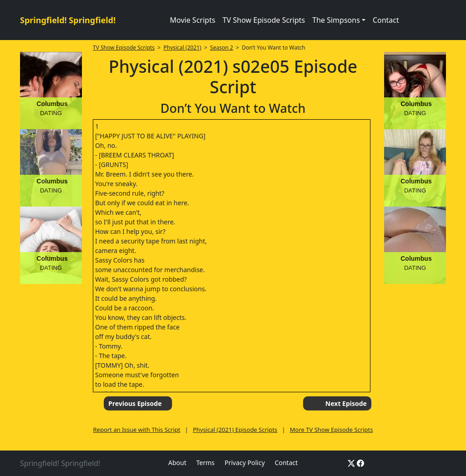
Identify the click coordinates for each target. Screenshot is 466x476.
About (177, 463)
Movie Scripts (192, 20)
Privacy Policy (244, 463)
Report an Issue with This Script (137, 430)
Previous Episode (135, 403)
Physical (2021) (182, 48)
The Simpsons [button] (336, 20)
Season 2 (222, 48)
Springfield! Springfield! (68, 20)
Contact (386, 20)
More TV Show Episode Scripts (332, 430)
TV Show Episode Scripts (264, 20)
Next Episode (346, 403)
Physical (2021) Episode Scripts (235, 430)
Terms (205, 463)
